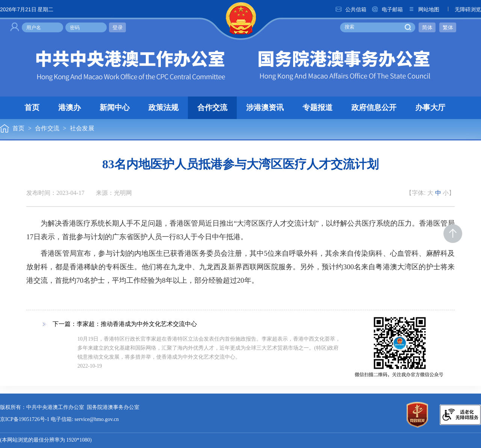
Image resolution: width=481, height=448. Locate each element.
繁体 (448, 27)
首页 (32, 108)
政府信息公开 (374, 108)
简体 (427, 27)
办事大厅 (430, 108)
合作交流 (212, 108)
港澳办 (70, 108)
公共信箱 (351, 9)
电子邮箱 (387, 9)
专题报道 (318, 108)
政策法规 (163, 108)
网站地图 (424, 9)
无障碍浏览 (463, 9)
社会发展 (82, 129)
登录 (118, 27)
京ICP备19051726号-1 (25, 420)
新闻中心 (115, 108)
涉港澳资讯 (265, 108)
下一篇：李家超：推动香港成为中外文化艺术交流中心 (125, 324)
